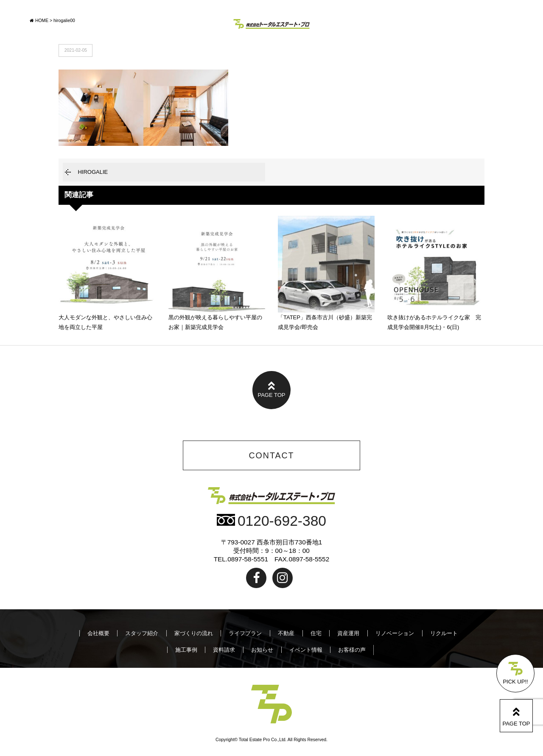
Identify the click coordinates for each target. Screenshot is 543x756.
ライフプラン (245, 633)
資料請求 (224, 650)
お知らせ (262, 650)
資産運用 (348, 633)
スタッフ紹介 (142, 633)
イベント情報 (306, 650)
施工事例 (186, 650)
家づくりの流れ (194, 633)
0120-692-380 (271, 521)
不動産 (286, 633)
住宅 (316, 633)
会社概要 (98, 633)
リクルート (444, 633)
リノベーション (395, 633)
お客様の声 (352, 650)
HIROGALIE (93, 172)
